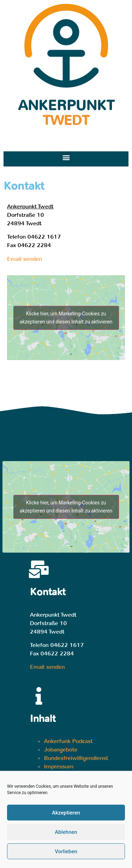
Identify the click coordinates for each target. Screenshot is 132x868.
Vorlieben (66, 854)
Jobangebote (61, 750)
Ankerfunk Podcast (68, 741)
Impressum (59, 766)
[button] (66, 157)
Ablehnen (66, 835)
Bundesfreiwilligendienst (76, 758)
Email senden (24, 259)
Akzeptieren (66, 815)
